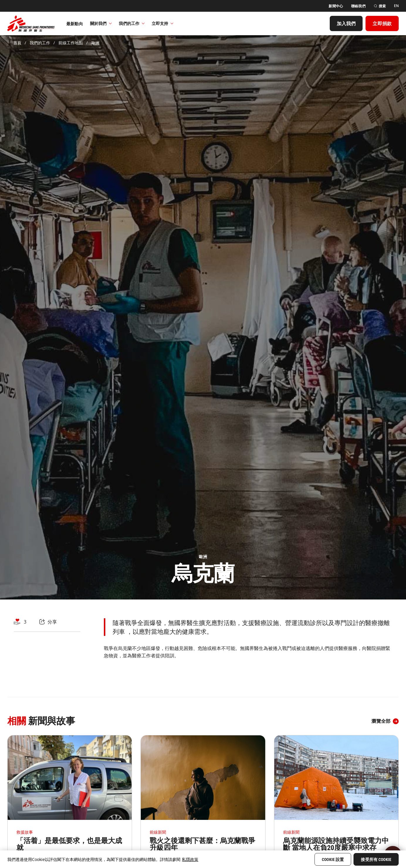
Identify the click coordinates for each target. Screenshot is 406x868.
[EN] (396, 6)
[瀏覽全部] (385, 721)
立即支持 (163, 23)
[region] (203, 859)
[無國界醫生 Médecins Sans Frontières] (31, 23)
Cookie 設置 (333, 859)
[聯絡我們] (358, 6)
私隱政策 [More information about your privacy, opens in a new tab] (190, 859)
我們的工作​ (132, 23)
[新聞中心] (336, 6)
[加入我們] (346, 23)
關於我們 (101, 23)
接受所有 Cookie (376, 859)
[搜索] (380, 6)
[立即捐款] (382, 23)
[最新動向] (75, 23)
